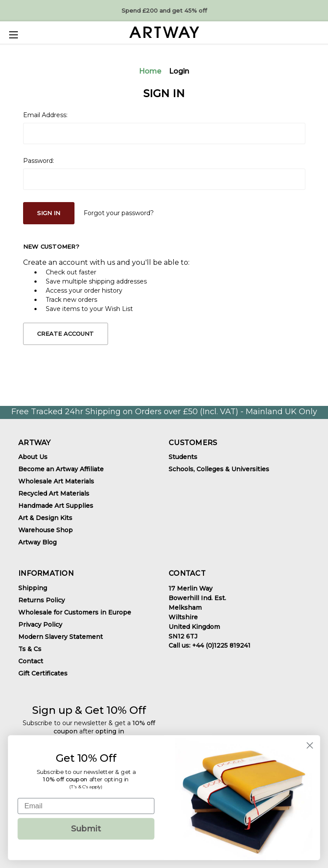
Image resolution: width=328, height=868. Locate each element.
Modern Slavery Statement (61, 637)
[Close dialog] (310, 745)
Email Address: (45, 115)
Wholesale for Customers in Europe (75, 612)
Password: (39, 161)
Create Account (65, 334)
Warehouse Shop (46, 530)
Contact (31, 661)
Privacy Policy (40, 625)
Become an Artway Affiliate (61, 469)
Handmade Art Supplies (56, 506)
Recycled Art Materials (54, 493)
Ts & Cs (30, 649)
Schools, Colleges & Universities (219, 469)
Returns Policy (42, 600)
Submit (86, 829)
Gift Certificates (43, 673)
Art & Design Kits (45, 518)
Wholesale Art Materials (56, 481)
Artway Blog (37, 542)
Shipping (33, 588)
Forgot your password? (119, 213)
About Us (33, 457)
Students (183, 457)
